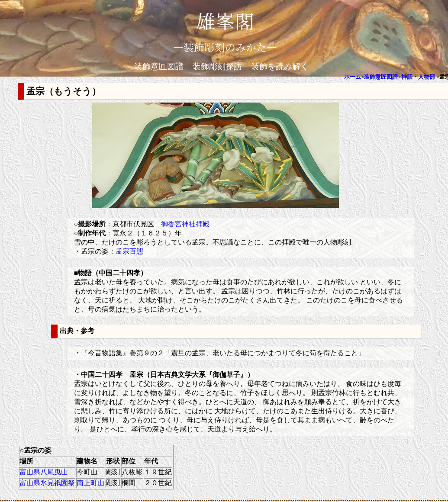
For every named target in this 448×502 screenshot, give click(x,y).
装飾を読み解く (280, 66)
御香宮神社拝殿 (185, 224)
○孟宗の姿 (35, 450)
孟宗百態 (129, 251)
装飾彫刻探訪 (217, 66)
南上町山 (90, 483)
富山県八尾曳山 (44, 472)
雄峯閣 (225, 21)
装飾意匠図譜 (159, 66)
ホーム (353, 77)
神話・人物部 (418, 77)
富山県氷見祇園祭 (47, 483)
